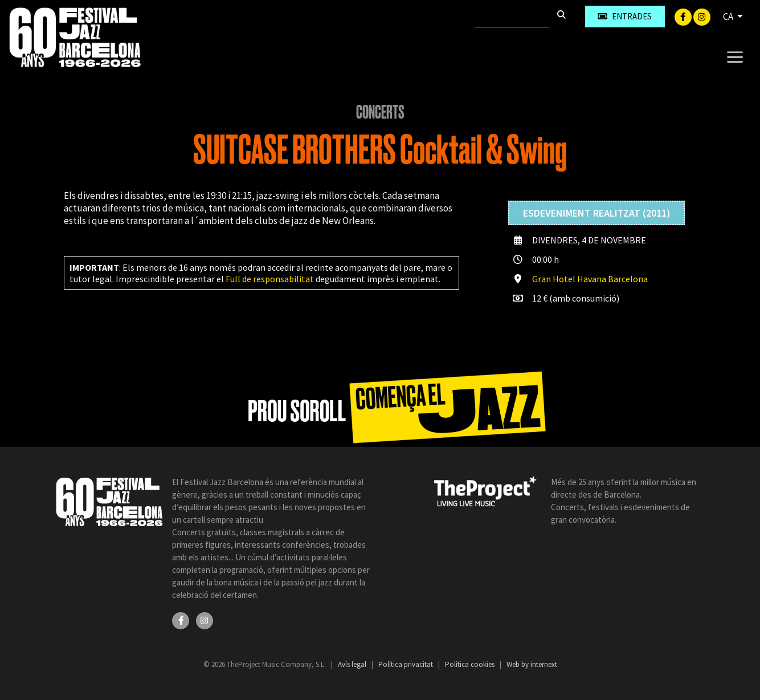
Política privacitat (406, 664)
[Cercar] (512, 17)
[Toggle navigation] (735, 56)
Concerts (380, 112)
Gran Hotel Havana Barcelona (590, 279)
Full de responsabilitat (270, 279)
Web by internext (532, 664)
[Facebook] (684, 16)
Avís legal (353, 664)
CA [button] (729, 17)
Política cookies (471, 664)
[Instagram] (702, 16)
